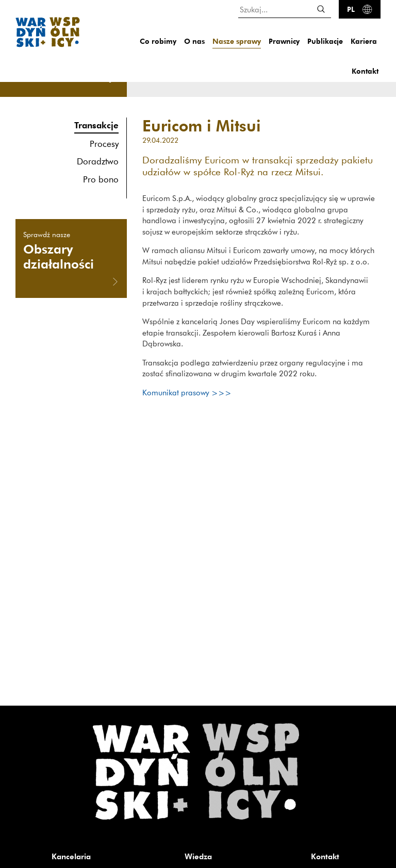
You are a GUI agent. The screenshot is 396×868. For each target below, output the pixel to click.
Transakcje (96, 125)
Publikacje (325, 41)
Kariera (364, 41)
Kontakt (365, 71)
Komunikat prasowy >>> (187, 392)
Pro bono (101, 179)
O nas (194, 41)
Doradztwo (98, 161)
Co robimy (158, 41)
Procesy (104, 144)
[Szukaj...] (285, 9)
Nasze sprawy (237, 41)
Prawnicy (284, 41)
